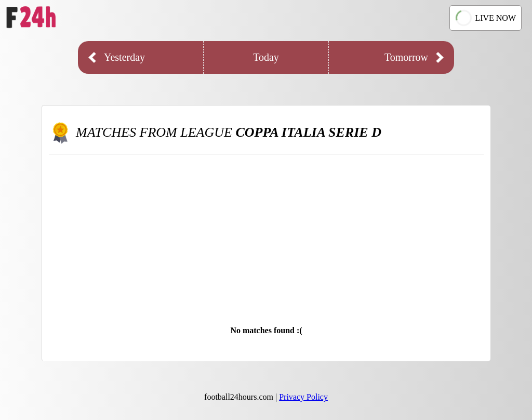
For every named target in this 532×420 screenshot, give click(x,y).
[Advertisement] (266, 232)
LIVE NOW (485, 18)
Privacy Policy (303, 397)
